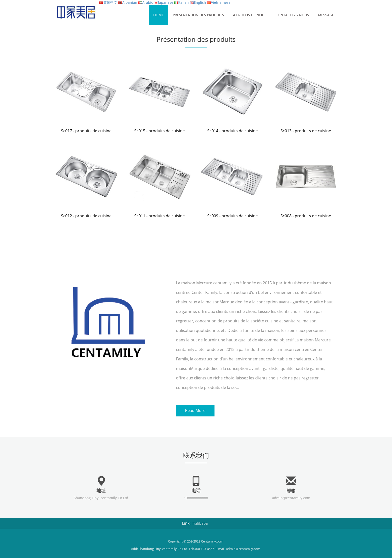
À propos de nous (250, 15)
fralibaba (200, 521)
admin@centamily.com (291, 496)
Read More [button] (195, 410)
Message (326, 15)
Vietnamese (219, 2)
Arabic (146, 2)
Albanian (128, 2)
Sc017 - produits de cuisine (86, 131)
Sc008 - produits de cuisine (306, 216)
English (198, 2)
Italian (181, 2)
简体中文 (108, 2)
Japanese (164, 2)
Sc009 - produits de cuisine (232, 216)
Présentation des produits (198, 15)
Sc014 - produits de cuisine (232, 131)
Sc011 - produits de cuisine (159, 216)
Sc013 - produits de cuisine (306, 131)
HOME (158, 15)
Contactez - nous (292, 15)
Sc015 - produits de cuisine (159, 131)
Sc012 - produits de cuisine (86, 216)
